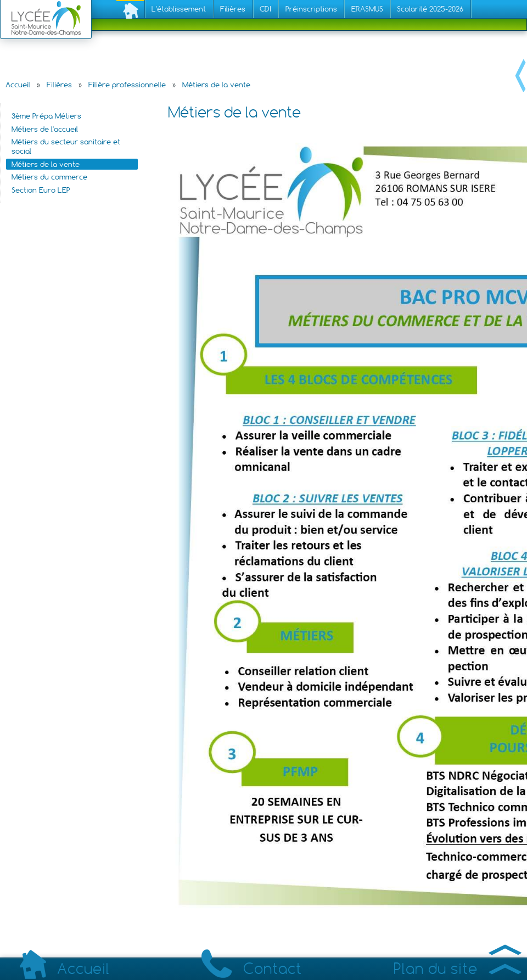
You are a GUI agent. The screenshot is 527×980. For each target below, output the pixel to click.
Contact (252, 969)
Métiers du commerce (49, 177)
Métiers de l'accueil (45, 129)
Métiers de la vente (216, 85)
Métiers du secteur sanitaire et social (66, 146)
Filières (59, 85)
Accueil (18, 85)
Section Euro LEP (41, 190)
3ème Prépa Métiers (46, 116)
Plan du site (458, 969)
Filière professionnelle (127, 85)
